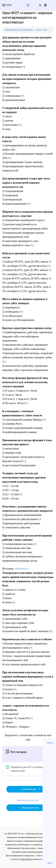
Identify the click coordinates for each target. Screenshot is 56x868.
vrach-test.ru (22, 569)
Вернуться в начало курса (28, 800)
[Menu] (7, 5)
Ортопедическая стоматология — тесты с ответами (28, 30)
